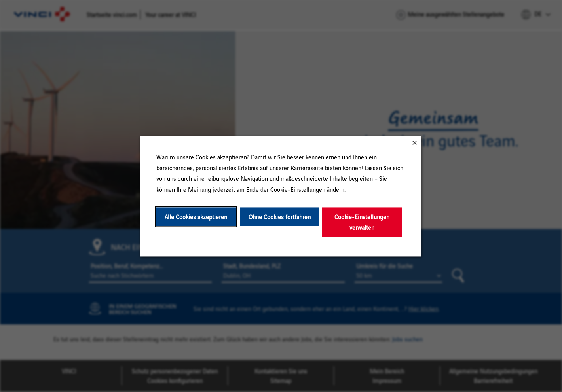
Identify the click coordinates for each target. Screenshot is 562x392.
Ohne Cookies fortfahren (280, 217)
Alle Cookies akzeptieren (196, 217)
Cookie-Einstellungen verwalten (362, 222)
